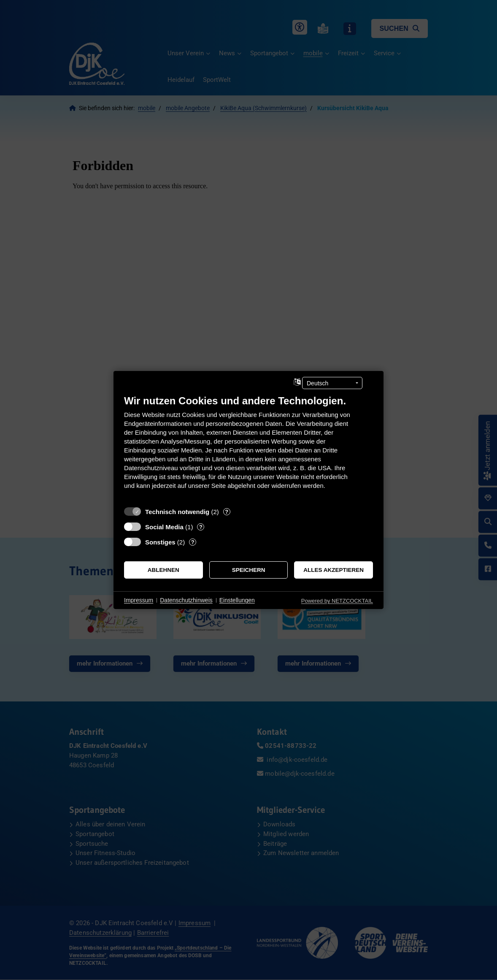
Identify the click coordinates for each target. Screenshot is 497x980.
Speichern (249, 570)
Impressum (139, 600)
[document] (248, 448)
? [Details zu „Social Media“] (201, 527)
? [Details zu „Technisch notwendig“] (227, 512)
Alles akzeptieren (334, 570)
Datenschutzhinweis (186, 600)
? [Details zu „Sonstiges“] (193, 542)
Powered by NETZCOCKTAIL (337, 601)
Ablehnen (163, 570)
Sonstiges (160, 542)
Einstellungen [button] (237, 600)
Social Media (164, 527)
